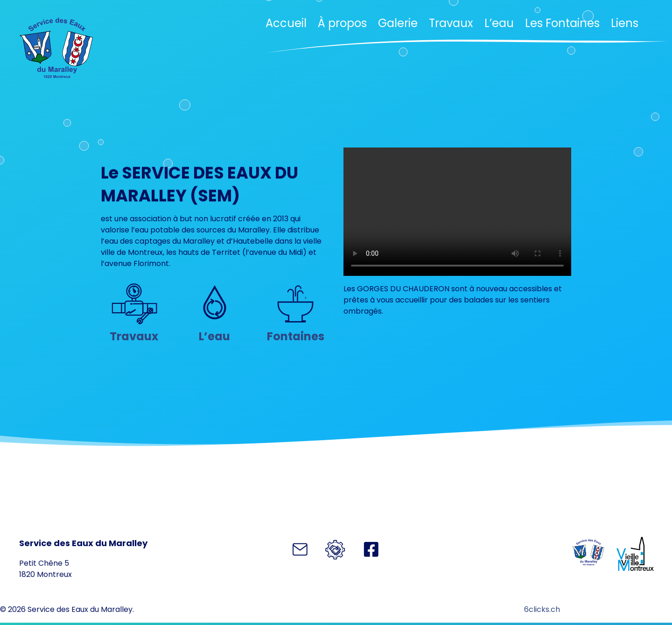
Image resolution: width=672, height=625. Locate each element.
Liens (625, 23)
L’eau (499, 23)
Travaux (451, 23)
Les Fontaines (562, 23)
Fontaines (296, 336)
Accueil (286, 23)
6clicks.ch (542, 609)
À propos (342, 23)
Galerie (398, 23)
